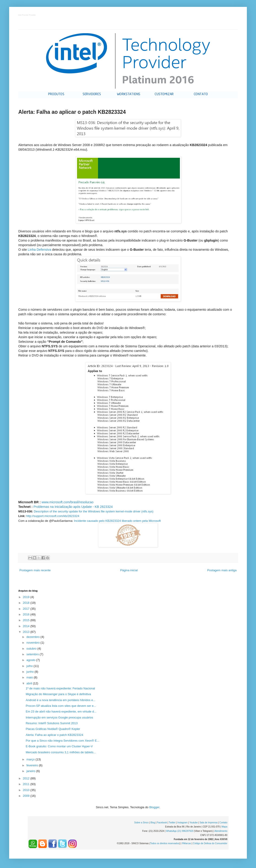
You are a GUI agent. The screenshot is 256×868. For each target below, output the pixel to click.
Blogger (154, 807)
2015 (27, 620)
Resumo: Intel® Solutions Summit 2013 (52, 723)
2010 (27, 790)
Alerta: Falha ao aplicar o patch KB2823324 (54, 735)
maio (30, 677)
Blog (153, 823)
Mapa (224, 827)
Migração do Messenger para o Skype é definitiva (58, 694)
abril (30, 683)
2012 (27, 778)
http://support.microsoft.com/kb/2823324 (53, 516)
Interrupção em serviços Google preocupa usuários (59, 717)
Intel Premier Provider (27, 15)
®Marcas (186, 843)
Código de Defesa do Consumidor (210, 843)
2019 (27, 597)
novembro (33, 643)
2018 (27, 603)
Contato (223, 823)
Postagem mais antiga (222, 570)
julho (30, 666)
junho (31, 672)
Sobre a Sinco (141, 823)
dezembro (33, 637)
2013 (27, 632)
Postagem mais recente (35, 570)
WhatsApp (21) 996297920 (180, 831)
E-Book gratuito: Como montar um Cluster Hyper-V (59, 746)
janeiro (31, 771)
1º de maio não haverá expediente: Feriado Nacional (60, 688)
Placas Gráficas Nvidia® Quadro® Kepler (53, 729)
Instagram (182, 823)
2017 (27, 609)
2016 (27, 614)
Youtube (193, 823)
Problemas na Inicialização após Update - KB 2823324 (73, 507)
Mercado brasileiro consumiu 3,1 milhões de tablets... (61, 752)
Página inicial (129, 570)
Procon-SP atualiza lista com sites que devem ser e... (61, 706)
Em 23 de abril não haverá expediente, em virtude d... (61, 712)
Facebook (162, 823)
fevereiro (33, 765)
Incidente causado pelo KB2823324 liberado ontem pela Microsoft (117, 521)
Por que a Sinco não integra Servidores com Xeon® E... (62, 741)
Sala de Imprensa (208, 823)
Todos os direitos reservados (165, 843)
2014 (27, 626)
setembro (33, 654)
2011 (27, 784)
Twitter (172, 823)
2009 (27, 796)
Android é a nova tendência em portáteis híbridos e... (60, 700)
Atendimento (221, 831)
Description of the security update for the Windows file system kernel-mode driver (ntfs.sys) (94, 511)
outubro (32, 649)
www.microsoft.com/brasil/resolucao (68, 502)
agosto (31, 660)
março (31, 759)
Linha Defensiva (39, 250)
